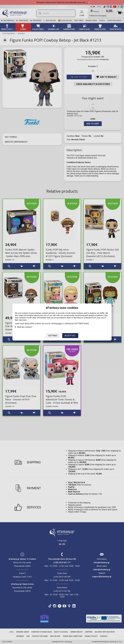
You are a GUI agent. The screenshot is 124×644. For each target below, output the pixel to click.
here (60, 324)
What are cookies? (25, 327)
